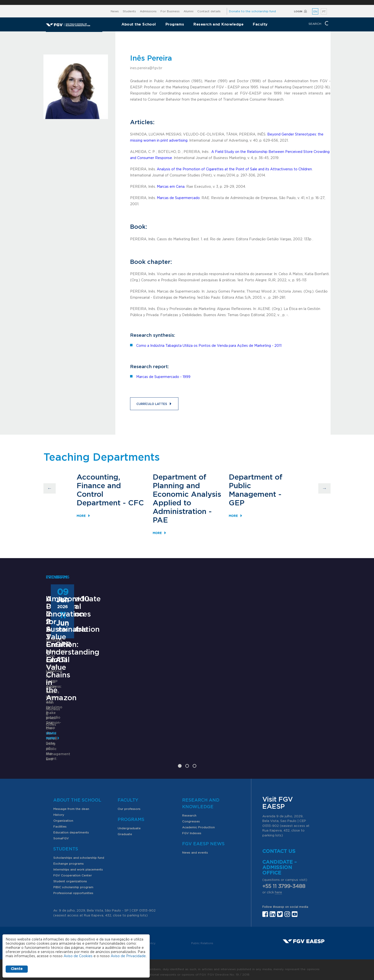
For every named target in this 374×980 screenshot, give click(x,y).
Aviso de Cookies (78, 956)
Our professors (129, 804)
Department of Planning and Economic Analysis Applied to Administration (187, 495)
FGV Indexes (192, 828)
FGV (180, 2)
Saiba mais (156, 746)
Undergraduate (129, 823)
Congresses (191, 817)
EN (315, 12)
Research (189, 811)
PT (324, 12)
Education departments (71, 828)
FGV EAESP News (203, 839)
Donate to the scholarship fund (252, 11)
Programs (175, 24)
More (81, 516)
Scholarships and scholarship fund (79, 853)
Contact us (279, 847)
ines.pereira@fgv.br (146, 68)
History (59, 810)
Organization (63, 816)
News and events (195, 848)
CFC (136, 503)
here (278, 888)
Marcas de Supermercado (178, 198)
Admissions (148, 11)
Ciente (17, 969)
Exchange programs (68, 859)
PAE (160, 520)
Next (324, 488)
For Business (170, 11)
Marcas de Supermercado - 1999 (163, 377)
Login (298, 11)
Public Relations (202, 939)
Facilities (60, 822)
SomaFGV (61, 833)
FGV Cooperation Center (73, 871)
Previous (50, 488)
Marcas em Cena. (171, 187)
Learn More (56, 736)
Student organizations (70, 876)
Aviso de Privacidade (128, 956)
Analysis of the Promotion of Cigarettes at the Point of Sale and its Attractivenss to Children (234, 169)
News (115, 11)
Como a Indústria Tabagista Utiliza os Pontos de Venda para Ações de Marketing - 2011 (209, 346)
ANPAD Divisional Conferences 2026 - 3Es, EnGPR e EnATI (183, 692)
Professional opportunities (73, 888)
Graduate (125, 829)
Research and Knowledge (218, 24)
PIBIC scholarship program (73, 882)
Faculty (260, 24)
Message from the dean (71, 804)
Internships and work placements (78, 865)
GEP (237, 503)
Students (129, 11)
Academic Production (198, 822)
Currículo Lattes (152, 404)
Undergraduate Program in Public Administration (78, 692)
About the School (139, 24)
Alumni (188, 11)
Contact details (209, 11)
